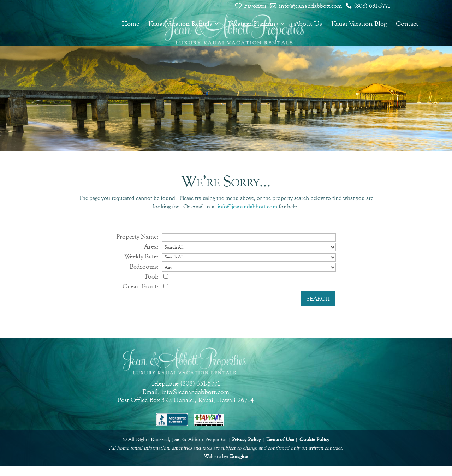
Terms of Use (280, 439)
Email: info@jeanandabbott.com (186, 392)
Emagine (239, 456)
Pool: (152, 276)
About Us (308, 24)
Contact (407, 24)
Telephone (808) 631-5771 (186, 383)
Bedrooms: (144, 266)
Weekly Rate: (141, 256)
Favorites (255, 6)
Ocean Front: (141, 286)
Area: (151, 246)
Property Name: (137, 236)
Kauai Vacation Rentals (180, 24)
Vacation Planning (253, 24)
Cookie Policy (314, 439)
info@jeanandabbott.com (310, 6)
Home (130, 24)
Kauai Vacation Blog (359, 24)
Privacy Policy (246, 439)
